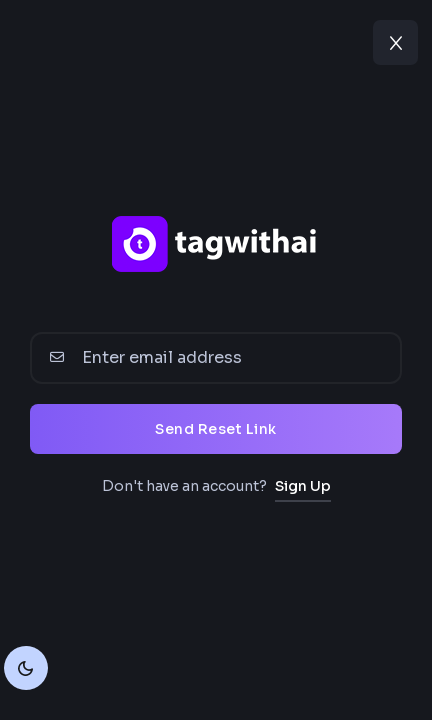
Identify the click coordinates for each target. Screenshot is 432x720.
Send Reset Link (216, 429)
